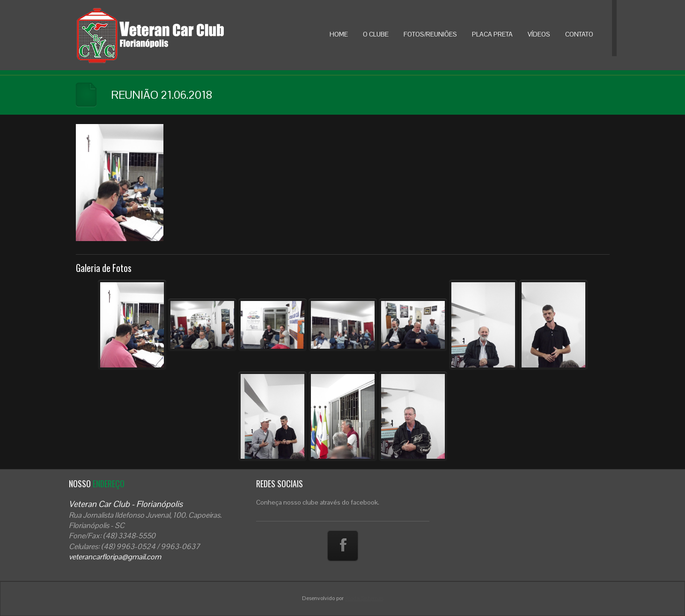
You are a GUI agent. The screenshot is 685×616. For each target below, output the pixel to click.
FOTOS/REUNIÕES (430, 34)
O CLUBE (376, 34)
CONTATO (579, 34)
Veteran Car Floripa (169, 35)
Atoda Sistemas (364, 598)
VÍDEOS (539, 34)
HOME (339, 34)
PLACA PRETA (492, 34)
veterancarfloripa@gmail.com (115, 557)
